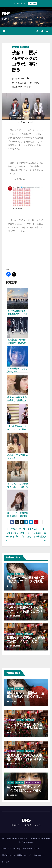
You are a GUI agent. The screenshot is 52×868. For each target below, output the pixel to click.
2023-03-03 (15, 701)
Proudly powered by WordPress (16, 838)
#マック (34, 83)
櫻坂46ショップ (9, 855)
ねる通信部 (11, 604)
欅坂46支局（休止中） (33, 782)
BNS (6, 14)
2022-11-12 (15, 795)
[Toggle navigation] (47, 31)
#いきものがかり (20, 83)
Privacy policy (39, 855)
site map (17, 849)
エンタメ (15, 47)
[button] (37, 31)
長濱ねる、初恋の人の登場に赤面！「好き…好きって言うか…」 (26, 641)
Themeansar (27, 842)
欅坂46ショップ (24, 855)
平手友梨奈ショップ (31, 849)
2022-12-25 (15, 733)
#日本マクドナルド (21, 87)
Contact (6, 862)
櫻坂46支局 (24, 47)
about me (6, 849)
